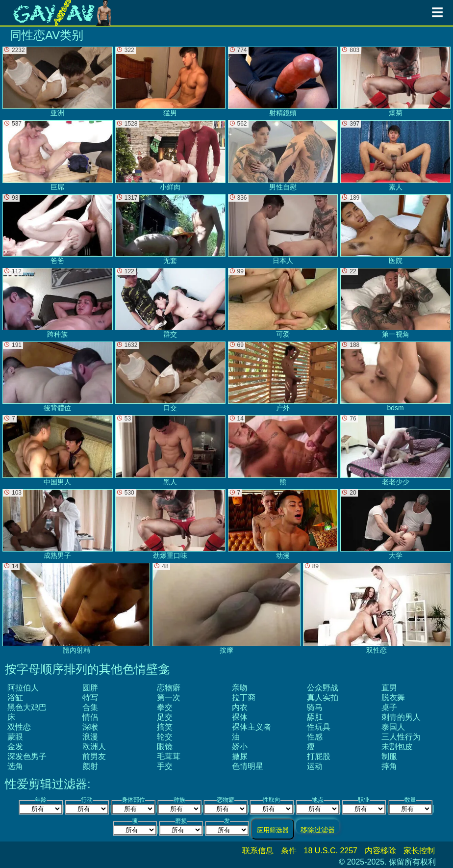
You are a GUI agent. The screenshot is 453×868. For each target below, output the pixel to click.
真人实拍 (323, 697)
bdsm (395, 377)
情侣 (90, 717)
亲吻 (240, 688)
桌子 (389, 707)
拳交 (165, 707)
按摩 (226, 608)
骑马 (315, 707)
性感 (315, 737)
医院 (395, 229)
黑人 (170, 450)
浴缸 (15, 697)
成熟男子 (58, 524)
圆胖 (90, 688)
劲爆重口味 (170, 524)
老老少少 (395, 450)
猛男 (170, 82)
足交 (165, 717)
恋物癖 (169, 688)
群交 (170, 303)
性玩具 (319, 727)
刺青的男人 (401, 717)
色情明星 (248, 766)
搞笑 (165, 727)
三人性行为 (401, 737)
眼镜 (165, 747)
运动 (315, 766)
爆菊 (395, 82)
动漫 (283, 524)
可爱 (283, 303)
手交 (165, 766)
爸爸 (58, 229)
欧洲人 (94, 747)
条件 (289, 851)
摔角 (389, 766)
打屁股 (319, 756)
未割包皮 (397, 747)
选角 (15, 766)
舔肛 (315, 717)
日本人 (283, 229)
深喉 (90, 727)
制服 (389, 756)
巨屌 (58, 155)
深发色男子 (27, 756)
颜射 (90, 766)
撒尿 (240, 756)
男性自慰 (283, 155)
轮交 (165, 737)
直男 (389, 688)
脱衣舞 (393, 697)
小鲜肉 (170, 155)
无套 (170, 229)
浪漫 (90, 737)
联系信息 (258, 851)
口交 (170, 377)
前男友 (94, 756)
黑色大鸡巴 (27, 707)
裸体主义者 (252, 727)
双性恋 (19, 727)
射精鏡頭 (283, 82)
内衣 (240, 707)
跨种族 (58, 303)
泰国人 (393, 727)
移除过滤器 (318, 829)
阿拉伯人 (23, 688)
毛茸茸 (169, 756)
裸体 (240, 717)
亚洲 (58, 82)
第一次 (169, 697)
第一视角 (395, 303)
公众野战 (323, 688)
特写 (90, 697)
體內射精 (76, 608)
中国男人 (58, 450)
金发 (15, 747)
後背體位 (58, 377)
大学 (395, 524)
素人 (395, 155)
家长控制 (419, 851)
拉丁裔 (244, 697)
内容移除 (380, 851)
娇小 (240, 747)
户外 (283, 377)
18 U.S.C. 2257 (331, 851)
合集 (90, 707)
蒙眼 (15, 737)
